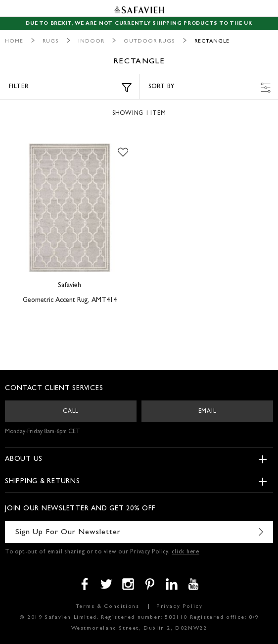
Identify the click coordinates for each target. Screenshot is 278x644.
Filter (70, 88)
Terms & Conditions (108, 607)
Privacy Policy (179, 607)
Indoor (91, 41)
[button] (123, 153)
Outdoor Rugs (149, 41)
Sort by (209, 88)
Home (14, 41)
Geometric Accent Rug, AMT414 (70, 300)
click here (185, 552)
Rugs (51, 41)
